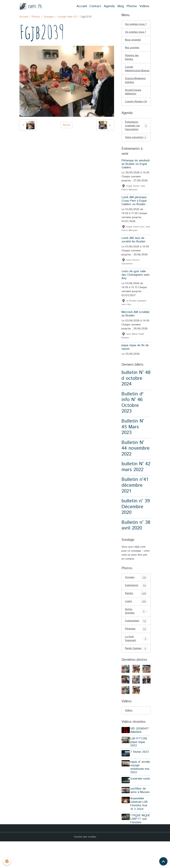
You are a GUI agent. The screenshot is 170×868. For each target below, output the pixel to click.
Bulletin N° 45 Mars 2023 (133, 448)
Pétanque (136, 652)
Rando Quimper (136, 672)
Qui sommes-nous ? (136, 26)
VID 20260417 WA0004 (140, 754)
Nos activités (133, 57)
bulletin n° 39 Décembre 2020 (136, 528)
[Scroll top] (163, 861)
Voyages (49, 17)
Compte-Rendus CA (135, 116)
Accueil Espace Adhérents (134, 103)
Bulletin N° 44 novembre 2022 (136, 469)
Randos (136, 615)
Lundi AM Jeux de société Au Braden (133, 261)
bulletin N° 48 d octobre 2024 (136, 400)
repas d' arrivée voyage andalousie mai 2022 (141, 790)
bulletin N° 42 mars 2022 (136, 488)
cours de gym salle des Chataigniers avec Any (136, 296)
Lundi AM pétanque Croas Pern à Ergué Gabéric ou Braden (134, 222)
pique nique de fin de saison (135, 368)
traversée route (137, 804)
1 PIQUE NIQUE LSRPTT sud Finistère (139, 844)
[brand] (31, 6)
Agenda (109, 6)
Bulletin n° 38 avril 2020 (136, 546)
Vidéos (144, 6)
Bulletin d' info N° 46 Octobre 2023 (132, 424)
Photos (132, 6)
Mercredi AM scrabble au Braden (135, 335)
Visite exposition (136, 156)
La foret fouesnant (136, 662)
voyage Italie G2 (67, 17)
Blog (121, 6)
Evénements (136, 607)
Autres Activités (136, 633)
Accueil (82, 6)
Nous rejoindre (133, 49)
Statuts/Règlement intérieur (136, 91)
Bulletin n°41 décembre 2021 (135, 507)
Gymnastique (136, 644)
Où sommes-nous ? (135, 39)
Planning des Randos (132, 67)
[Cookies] (7, 861)
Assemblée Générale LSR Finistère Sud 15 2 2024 (140, 827)
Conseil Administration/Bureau (138, 79)
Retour (67, 125)
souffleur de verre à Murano (141, 813)
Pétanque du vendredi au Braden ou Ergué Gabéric (136, 185)
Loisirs (136, 623)
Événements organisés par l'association (136, 142)
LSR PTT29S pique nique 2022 (140, 766)
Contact (95, 6)
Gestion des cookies (85, 863)
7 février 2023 (140, 776)
